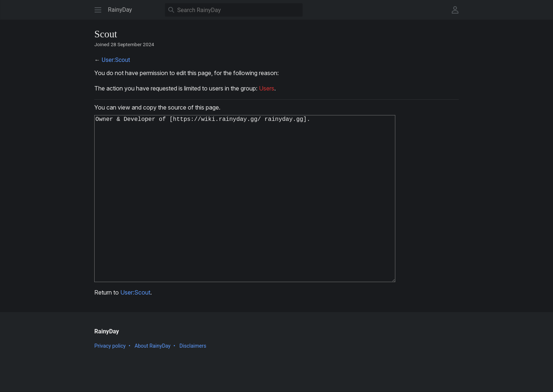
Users (267, 88)
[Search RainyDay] (234, 10)
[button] (98, 10)
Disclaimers (193, 382)
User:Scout (116, 60)
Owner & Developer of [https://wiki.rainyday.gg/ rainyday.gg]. (249, 217)
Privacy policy (110, 382)
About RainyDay (153, 382)
